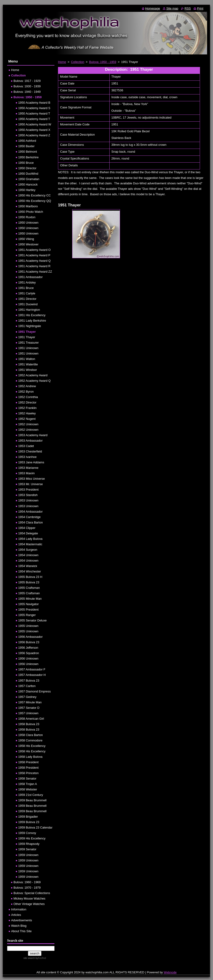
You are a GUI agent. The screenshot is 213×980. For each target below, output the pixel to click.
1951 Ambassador (30, 277)
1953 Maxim (27, 473)
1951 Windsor (28, 370)
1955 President (28, 610)
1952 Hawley (27, 413)
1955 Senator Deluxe (32, 620)
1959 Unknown (28, 855)
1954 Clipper (27, 528)
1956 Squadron (29, 653)
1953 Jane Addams (31, 462)
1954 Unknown (28, 555)
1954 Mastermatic (30, 544)
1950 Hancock (28, 184)
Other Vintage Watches (29, 904)
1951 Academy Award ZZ (35, 272)
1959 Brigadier (28, 817)
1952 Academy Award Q (34, 381)
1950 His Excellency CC (34, 195)
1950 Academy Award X (34, 130)
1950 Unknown (28, 223)
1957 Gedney (27, 697)
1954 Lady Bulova (30, 539)
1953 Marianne (28, 468)
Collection (78, 62)
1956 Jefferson (28, 648)
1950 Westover (28, 244)
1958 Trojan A (28, 784)
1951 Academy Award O (34, 250)
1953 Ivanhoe (27, 457)
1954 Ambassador (30, 512)
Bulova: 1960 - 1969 (27, 882)
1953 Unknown (28, 500)
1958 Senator (27, 778)
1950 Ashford (27, 141)
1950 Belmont (28, 152)
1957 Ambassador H (32, 675)
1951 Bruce (26, 288)
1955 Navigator (29, 604)
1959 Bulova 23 (29, 822)
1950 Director (27, 168)
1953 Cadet (26, 446)
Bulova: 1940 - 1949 (27, 92)
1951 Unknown (28, 348)
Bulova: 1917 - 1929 (27, 81)
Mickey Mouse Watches (29, 898)
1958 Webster (28, 789)
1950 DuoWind (28, 174)
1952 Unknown (28, 424)
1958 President (28, 762)
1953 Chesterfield (30, 451)
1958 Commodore (30, 740)
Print (200, 8)
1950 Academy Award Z (34, 135)
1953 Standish (28, 495)
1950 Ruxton (27, 217)
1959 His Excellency (32, 838)
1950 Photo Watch (31, 212)
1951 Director (27, 299)
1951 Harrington (29, 310)
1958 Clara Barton (31, 735)
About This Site (21, 931)
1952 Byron (26, 392)
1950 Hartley (27, 190)
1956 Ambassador (30, 637)
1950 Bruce (26, 163)
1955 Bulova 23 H (30, 577)
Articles (16, 915)
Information (19, 909)
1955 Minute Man (30, 599)
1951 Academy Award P (34, 255)
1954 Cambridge (29, 517)
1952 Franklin (27, 408)
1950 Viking (26, 239)
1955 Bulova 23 (29, 582)
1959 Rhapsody (29, 844)
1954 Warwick (28, 566)
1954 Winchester (30, 571)
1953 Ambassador (30, 441)
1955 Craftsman (29, 588)
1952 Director (27, 402)
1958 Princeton (28, 773)
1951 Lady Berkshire (32, 321)
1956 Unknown (28, 659)
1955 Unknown (28, 626)
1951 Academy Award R (34, 266)
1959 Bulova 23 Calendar (35, 827)
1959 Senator (27, 849)
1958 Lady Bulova (30, 757)
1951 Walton (27, 359)
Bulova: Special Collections (32, 893)
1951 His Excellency (32, 315)
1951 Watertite (28, 364)
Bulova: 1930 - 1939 (27, 86)
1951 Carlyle (27, 293)
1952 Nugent (27, 419)
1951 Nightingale (30, 326)
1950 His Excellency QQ (35, 201)
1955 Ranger (27, 615)
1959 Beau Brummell (32, 800)
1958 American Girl (31, 719)
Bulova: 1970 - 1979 (27, 888)
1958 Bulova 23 (29, 724)
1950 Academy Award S (34, 108)
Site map (172, 8)
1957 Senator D (29, 708)
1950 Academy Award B (34, 103)
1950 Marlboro (28, 206)
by (40, 958)
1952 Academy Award (33, 375)
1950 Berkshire (28, 157)
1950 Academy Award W (35, 124)
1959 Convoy (27, 833)
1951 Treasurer (29, 343)
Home (62, 62)
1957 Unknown (28, 713)
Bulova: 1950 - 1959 (103, 62)
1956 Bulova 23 (29, 642)
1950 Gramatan (29, 179)
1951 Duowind (28, 304)
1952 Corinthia (28, 397)
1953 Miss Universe (31, 479)
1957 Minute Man (30, 702)
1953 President (28, 490)
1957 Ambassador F (32, 669)
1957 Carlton (27, 686)
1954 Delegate (28, 533)
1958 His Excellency (32, 746)
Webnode (170, 972)
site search (29, 958)
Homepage (153, 8)
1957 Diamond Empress (34, 691)
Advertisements (22, 920)
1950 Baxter (26, 146)
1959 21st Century (31, 795)
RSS (188, 8)
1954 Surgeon (28, 550)
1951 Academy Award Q (34, 261)
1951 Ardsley (27, 282)
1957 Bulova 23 (29, 681)
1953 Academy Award (33, 435)
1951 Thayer (27, 332)
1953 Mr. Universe (31, 484)
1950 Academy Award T (34, 113)
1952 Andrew (27, 386)
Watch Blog (19, 926)
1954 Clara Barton (31, 522)
